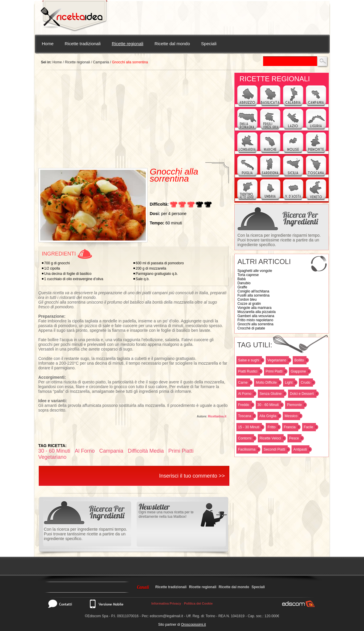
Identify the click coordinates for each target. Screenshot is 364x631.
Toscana (245, 416)
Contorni (245, 438)
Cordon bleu (247, 300)
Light (289, 383)
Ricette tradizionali (83, 44)
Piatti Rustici (248, 371)
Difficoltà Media (146, 451)
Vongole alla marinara (255, 308)
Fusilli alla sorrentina (254, 295)
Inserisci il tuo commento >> (192, 476)
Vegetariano (277, 360)
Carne (243, 383)
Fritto (271, 427)
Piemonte (294, 405)
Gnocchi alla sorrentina (256, 324)
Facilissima (247, 449)
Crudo (305, 383)
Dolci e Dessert (302, 394)
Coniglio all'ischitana (253, 291)
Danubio (244, 283)
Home (48, 44)
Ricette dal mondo (172, 44)
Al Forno (245, 394)
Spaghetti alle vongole (255, 271)
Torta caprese (248, 275)
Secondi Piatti (274, 449)
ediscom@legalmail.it (167, 616)
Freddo (244, 405)
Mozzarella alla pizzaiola (257, 312)
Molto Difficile (266, 383)
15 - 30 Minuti (249, 427)
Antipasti (300, 449)
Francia (290, 427)
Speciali (209, 44)
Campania (101, 62)
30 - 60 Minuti (268, 405)
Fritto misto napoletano (255, 320)
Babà (242, 279)
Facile (309, 427)
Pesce (294, 438)
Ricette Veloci (270, 438)
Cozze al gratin (249, 304)
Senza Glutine (271, 394)
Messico (291, 416)
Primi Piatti (274, 371)
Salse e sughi (249, 360)
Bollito (299, 360)
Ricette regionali (128, 44)
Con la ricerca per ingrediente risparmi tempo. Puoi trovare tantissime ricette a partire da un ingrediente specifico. (279, 240)
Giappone (298, 371)
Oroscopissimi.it (193, 625)
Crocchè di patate (251, 328)
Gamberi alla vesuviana (256, 316)
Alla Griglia (268, 416)
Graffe (242, 287)
